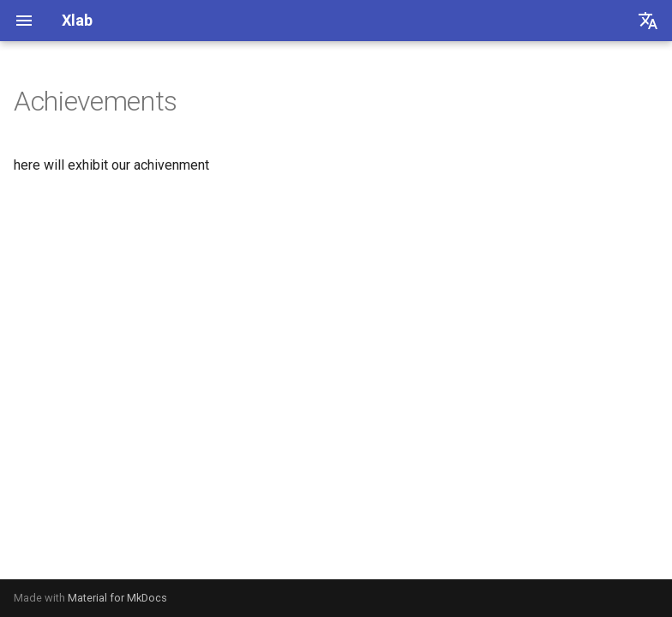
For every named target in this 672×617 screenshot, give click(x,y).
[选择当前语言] (648, 21)
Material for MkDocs (117, 598)
